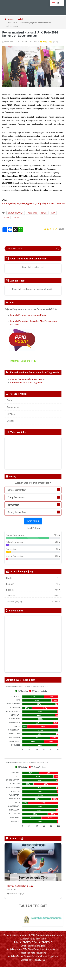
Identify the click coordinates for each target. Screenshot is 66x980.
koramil (44, 213)
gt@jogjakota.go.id (36, 946)
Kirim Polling (33, 521)
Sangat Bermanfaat (17, 490)
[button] (9, 871)
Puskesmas (32, 213)
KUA (53, 213)
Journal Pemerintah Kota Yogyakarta (27, 379)
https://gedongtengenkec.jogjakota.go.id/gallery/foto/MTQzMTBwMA (34, 203)
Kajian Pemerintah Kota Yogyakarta (27, 383)
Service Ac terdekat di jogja (20, 886)
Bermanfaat (13, 505)
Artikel (20, 19)
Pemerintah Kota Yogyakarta (49, 935)
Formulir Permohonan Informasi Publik (28, 315)
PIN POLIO (18, 217)
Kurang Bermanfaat (17, 512)
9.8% (58, 549)
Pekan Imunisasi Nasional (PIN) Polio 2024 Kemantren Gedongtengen (28, 25)
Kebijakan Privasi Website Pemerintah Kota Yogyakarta (33, 956)
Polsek (6, 217)
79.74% (57, 535)
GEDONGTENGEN (16, 213)
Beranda (9, 19)
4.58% (57, 556)
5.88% (57, 542)
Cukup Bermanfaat (16, 497)
